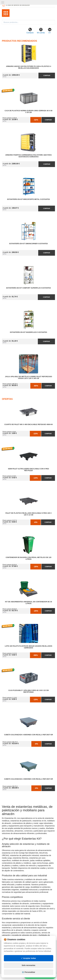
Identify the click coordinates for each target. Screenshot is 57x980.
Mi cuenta (41, 31)
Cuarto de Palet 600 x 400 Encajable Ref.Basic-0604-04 (28, 424)
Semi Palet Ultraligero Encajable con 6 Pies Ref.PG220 (28, 470)
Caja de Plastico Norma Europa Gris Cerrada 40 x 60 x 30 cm (29, 112)
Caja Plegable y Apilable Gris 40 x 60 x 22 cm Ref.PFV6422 (28, 691)
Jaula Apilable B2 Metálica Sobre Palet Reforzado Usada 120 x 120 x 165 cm (28, 377)
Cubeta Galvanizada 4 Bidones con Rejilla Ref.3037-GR (28, 735)
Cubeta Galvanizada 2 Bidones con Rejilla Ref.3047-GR (28, 779)
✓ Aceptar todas (28, 958)
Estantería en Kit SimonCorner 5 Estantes (28, 244)
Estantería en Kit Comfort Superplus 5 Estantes (29, 288)
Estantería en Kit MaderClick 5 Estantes (28, 332)
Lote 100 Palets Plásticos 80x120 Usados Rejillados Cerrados (28, 647)
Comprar (47, 75)
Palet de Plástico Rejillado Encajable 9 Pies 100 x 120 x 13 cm (28, 514)
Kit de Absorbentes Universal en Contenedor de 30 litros (28, 603)
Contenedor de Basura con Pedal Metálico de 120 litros (29, 558)
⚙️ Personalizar (28, 972)
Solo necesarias (28, 965)
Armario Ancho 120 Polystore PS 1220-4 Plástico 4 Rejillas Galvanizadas (28, 67)
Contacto (30, 31)
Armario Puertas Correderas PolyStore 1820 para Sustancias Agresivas (29, 156)
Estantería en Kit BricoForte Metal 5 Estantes (28, 199)
